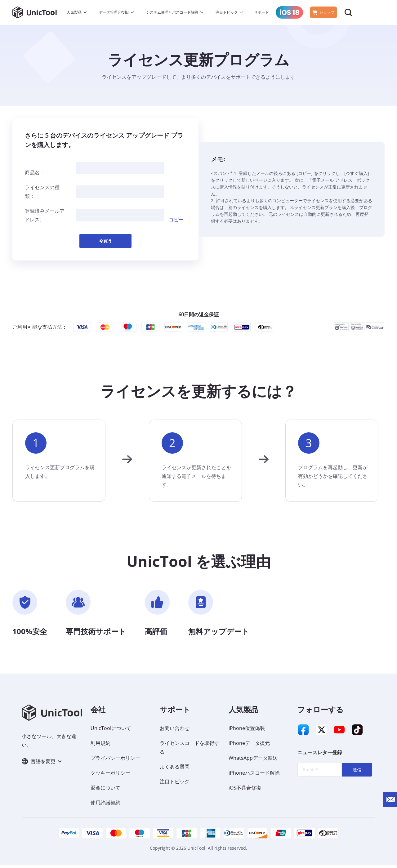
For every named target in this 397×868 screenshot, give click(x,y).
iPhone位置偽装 (247, 731)
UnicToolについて (111, 731)
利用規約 (100, 746)
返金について (105, 791)
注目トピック (227, 12)
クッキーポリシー (110, 776)
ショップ (323, 12)
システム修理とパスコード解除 (172, 12)
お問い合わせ (175, 731)
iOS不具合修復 (245, 791)
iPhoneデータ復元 (249, 746)
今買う (105, 244)
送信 (357, 776)
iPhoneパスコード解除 (254, 776)
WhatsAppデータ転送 (253, 761)
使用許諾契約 (105, 806)
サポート (261, 12)
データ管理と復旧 (114, 12)
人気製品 (74, 12)
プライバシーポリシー (115, 761)
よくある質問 (175, 770)
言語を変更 (42, 765)
